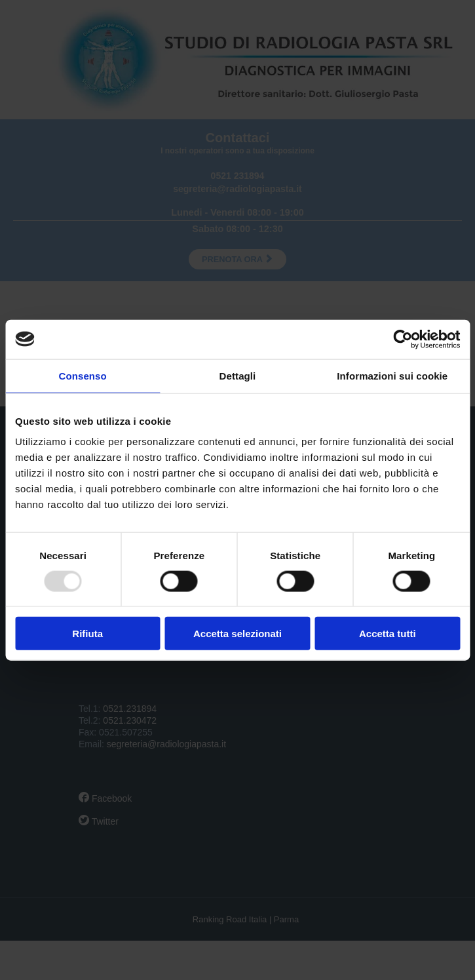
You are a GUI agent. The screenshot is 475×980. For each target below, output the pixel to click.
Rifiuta (87, 634)
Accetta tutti (388, 634)
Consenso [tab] (83, 375)
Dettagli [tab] (238, 375)
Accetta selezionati (237, 634)
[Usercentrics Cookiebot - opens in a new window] (403, 339)
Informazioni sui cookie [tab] (392, 375)
